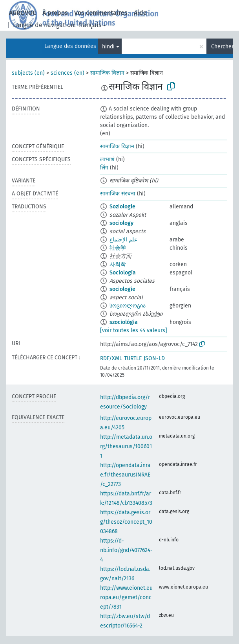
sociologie (122, 289)
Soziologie (122, 207)
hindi (108, 47)
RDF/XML (111, 358)
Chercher (222, 47)
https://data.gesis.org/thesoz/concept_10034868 (126, 522)
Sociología (123, 273)
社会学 (118, 248)
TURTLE (133, 358)
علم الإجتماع (123, 240)
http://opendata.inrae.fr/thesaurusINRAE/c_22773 (125, 475)
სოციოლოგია (128, 306)
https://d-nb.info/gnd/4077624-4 (126, 550)
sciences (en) (68, 73)
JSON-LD (154, 358)
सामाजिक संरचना (118, 194)
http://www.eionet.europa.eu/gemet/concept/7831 (126, 597)
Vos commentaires (101, 13)
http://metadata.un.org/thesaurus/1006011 (126, 446)
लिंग (104, 168)
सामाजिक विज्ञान (107, 73)
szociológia (124, 322)
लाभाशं (107, 159)
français (90, 25)
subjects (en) (28, 73)
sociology (121, 223)
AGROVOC (23, 13)
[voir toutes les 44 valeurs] (134, 330)
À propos (55, 13)
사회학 (118, 264)
